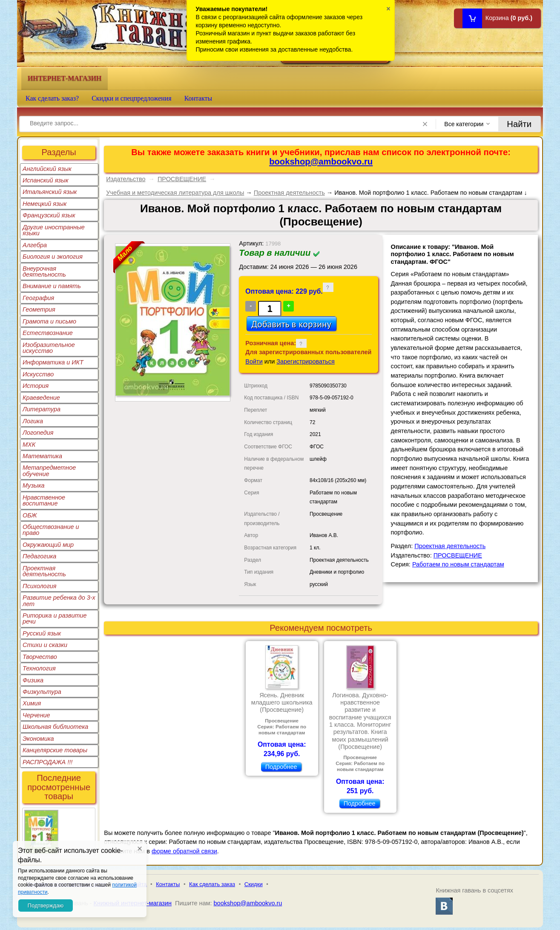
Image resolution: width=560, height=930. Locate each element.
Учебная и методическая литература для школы (175, 193)
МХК (29, 445)
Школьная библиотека (55, 727)
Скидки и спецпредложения (132, 98)
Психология (40, 586)
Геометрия (39, 309)
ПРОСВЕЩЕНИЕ (182, 179)
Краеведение (41, 398)
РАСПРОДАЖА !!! (47, 762)
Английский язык (47, 169)
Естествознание (48, 333)
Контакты (198, 98)
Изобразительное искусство (49, 348)
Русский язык (42, 633)
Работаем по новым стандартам (458, 564)
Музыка (34, 485)
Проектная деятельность (44, 571)
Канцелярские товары (55, 750)
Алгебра (35, 245)
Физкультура (42, 692)
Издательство (126, 179)
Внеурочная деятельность (44, 271)
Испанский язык (46, 180)
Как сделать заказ (212, 884)
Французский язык (49, 215)
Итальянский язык (50, 192)
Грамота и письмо (49, 321)
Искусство (38, 374)
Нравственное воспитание (44, 500)
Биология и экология (53, 257)
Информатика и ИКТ (53, 362)
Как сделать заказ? (52, 98)
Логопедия (38, 433)
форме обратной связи (184, 851)
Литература (42, 409)
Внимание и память (52, 286)
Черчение (36, 715)
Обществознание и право (51, 530)
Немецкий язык (45, 204)
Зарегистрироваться (306, 361)
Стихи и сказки (45, 645)
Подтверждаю (46, 905)
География (38, 298)
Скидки (254, 884)
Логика (33, 421)
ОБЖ (30, 515)
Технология (39, 668)
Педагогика (39, 556)
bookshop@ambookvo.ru (321, 162)
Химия (32, 703)
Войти (254, 361)
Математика (42, 456)
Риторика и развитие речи (55, 618)
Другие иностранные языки (54, 230)
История (36, 386)
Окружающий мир (48, 545)
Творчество (40, 657)
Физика (33, 680)
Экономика (38, 739)
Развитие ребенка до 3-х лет (59, 601)
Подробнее (281, 767)
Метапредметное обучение (49, 471)
